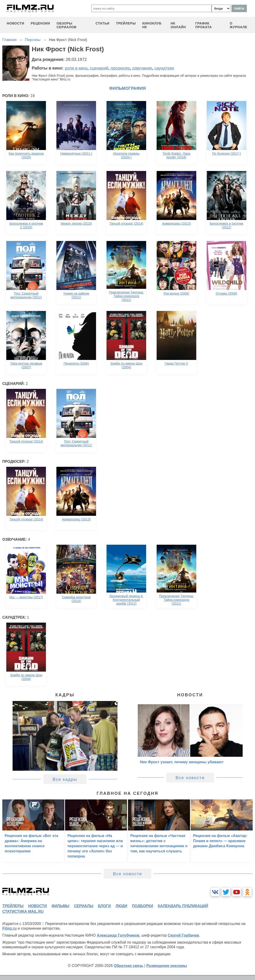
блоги (104, 906)
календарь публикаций (183, 906)
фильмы (60, 906)
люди (121, 906)
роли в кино (76, 68)
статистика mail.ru (23, 912)
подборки (143, 906)
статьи (103, 23)
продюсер (120, 68)
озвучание (142, 68)
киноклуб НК (152, 25)
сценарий (99, 68)
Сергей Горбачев (183, 935)
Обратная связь (129, 966)
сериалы (84, 906)
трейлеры (126, 23)
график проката (204, 25)
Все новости (190, 778)
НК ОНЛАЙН (178, 25)
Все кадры (65, 779)
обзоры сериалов (67, 25)
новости (16, 23)
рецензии (40, 23)
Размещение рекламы (167, 966)
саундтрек (164, 68)
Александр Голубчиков (118, 935)
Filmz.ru (9, 928)
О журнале (238, 25)
